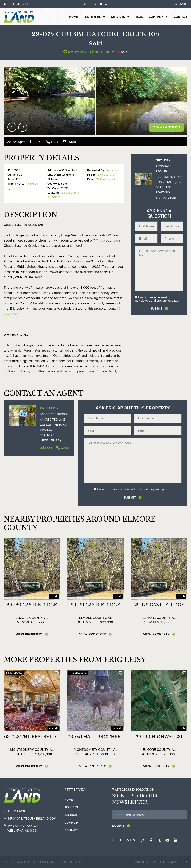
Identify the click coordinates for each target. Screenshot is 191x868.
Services (120, 17)
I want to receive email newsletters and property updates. (157, 299)
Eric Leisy (111, 170)
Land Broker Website (150, 862)
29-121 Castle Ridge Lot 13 (95, 605)
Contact (180, 17)
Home (73, 17)
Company (158, 17)
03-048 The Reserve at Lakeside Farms (32, 737)
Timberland (17, 188)
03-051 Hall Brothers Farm (95, 737)
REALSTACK (179, 862)
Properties (94, 17)
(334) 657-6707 (106, 175)
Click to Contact (105, 179)
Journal (71, 815)
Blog (139, 17)
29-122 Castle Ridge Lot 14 (159, 605)
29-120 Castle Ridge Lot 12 (32, 605)
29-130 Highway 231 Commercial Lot (159, 737)
